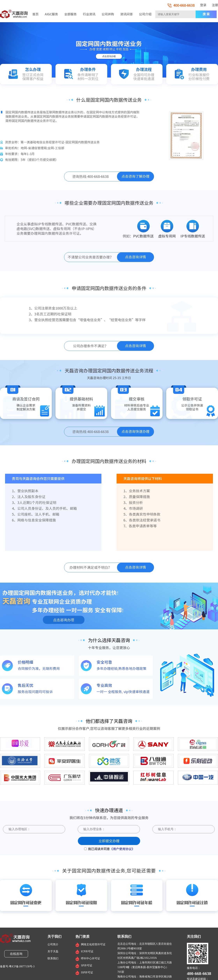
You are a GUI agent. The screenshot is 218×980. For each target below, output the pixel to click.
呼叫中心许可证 (91, 958)
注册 (215, 5)
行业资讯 (89, 14)
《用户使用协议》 (122, 849)
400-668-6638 (181, 5)
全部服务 (70, 14)
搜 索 (206, 14)
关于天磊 (53, 951)
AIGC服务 (51, 14)
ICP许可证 (87, 951)
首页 (35, 14)
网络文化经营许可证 (93, 944)
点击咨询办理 (64, 620)
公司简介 (53, 944)
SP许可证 (87, 965)
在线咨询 (16, 954)
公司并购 (108, 14)
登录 (203, 5)
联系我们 (53, 958)
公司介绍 (145, 14)
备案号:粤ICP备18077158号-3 (17, 967)
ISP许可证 (87, 973)
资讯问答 (127, 14)
